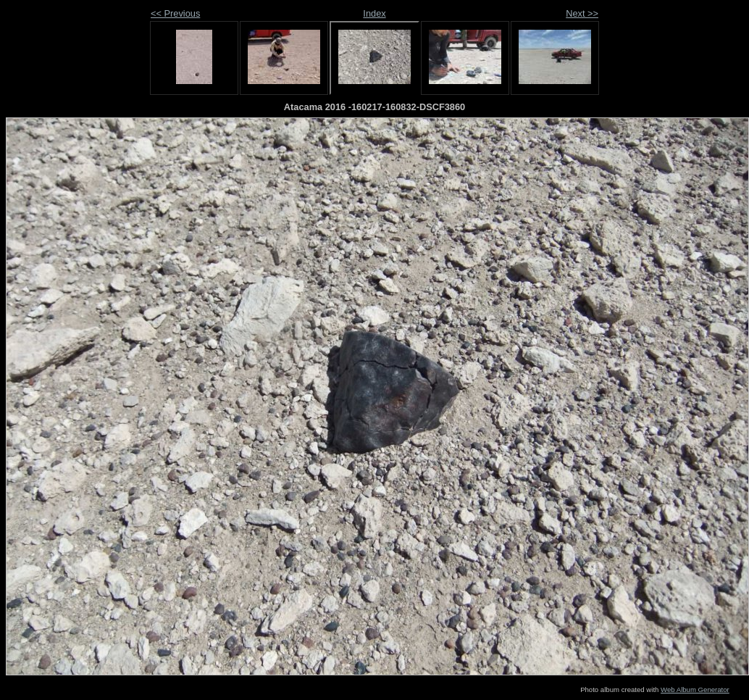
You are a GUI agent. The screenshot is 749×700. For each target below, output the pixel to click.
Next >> (582, 13)
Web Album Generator (695, 689)
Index (374, 13)
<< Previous (175, 13)
